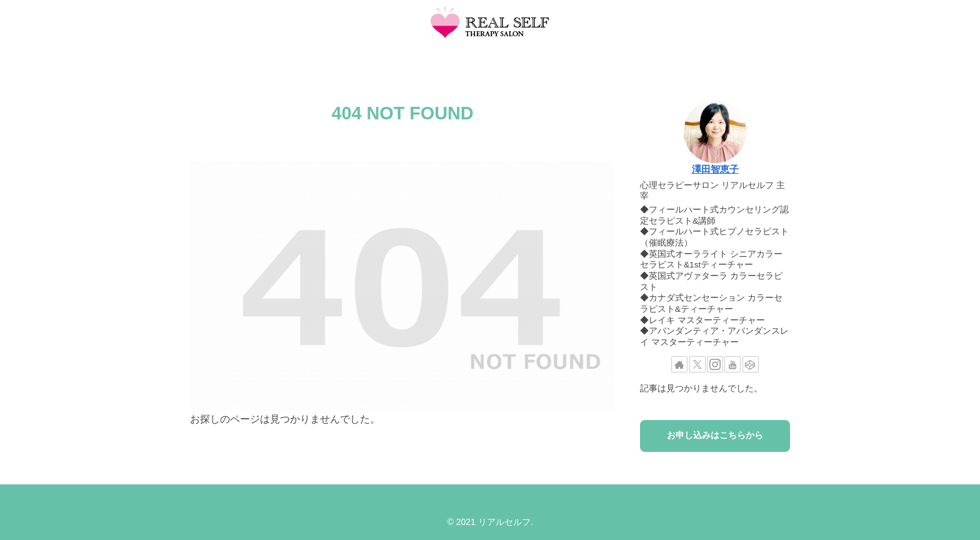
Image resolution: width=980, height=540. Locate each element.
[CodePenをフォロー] (751, 364)
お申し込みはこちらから (715, 435)
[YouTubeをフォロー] (732, 364)
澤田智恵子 (715, 169)
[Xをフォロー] (697, 364)
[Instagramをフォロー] (715, 364)
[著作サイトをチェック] (679, 364)
